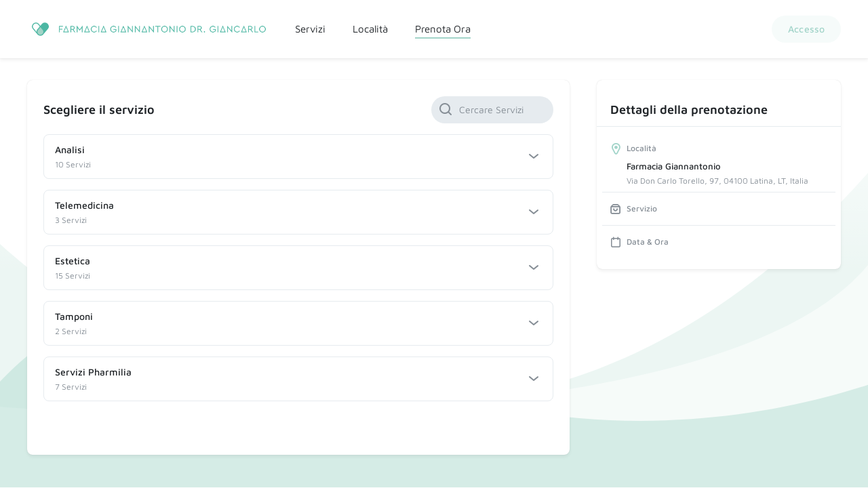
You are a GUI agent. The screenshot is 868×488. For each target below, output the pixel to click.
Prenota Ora (443, 29)
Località (370, 29)
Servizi (310, 29)
